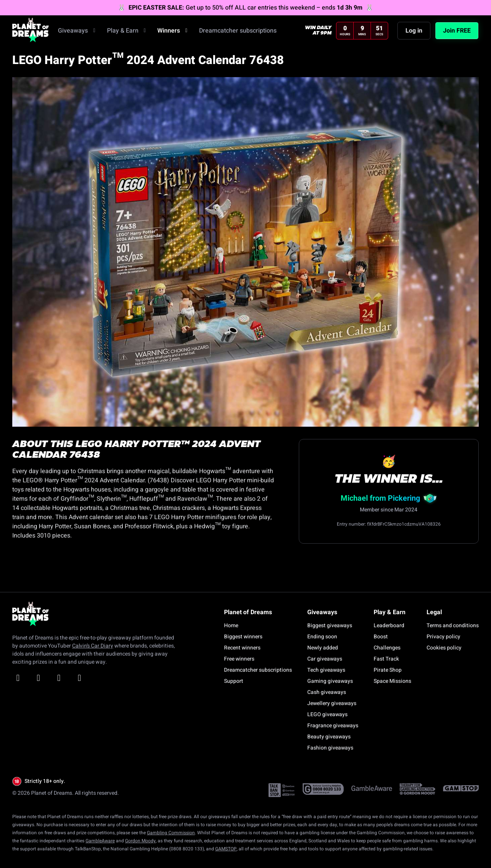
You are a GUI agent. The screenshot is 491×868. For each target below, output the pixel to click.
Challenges (387, 648)
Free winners (239, 659)
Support (234, 681)
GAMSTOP (226, 849)
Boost (381, 637)
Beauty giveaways (329, 737)
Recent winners (242, 648)
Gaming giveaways (330, 681)
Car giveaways (325, 659)
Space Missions (392, 681)
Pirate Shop (388, 670)
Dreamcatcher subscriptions (238, 33)
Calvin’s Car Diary (93, 646)
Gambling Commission (171, 833)
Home (231, 626)
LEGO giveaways (327, 714)
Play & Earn (128, 33)
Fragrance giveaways (333, 726)
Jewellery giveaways (332, 703)
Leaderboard (389, 626)
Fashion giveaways (330, 748)
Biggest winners (243, 637)
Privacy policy (443, 637)
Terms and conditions (453, 626)
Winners (174, 33)
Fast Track (386, 659)
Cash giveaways (327, 692)
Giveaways (78, 33)
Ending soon (322, 637)
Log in (414, 33)
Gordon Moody (140, 841)
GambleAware (100, 841)
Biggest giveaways (330, 626)
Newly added (323, 648)
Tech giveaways (326, 670)
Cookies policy (444, 648)
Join (457, 33)
